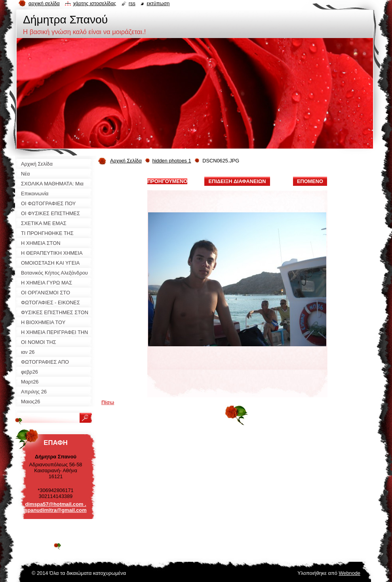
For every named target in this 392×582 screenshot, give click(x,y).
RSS (132, 3)
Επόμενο (310, 181)
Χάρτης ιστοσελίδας (94, 3)
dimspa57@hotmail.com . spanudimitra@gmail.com (55, 507)
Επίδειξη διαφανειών (237, 181)
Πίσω (108, 402)
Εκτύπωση (158, 3)
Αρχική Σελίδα (126, 161)
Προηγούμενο (167, 181)
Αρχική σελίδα (44, 3)
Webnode (349, 573)
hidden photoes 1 (171, 161)
